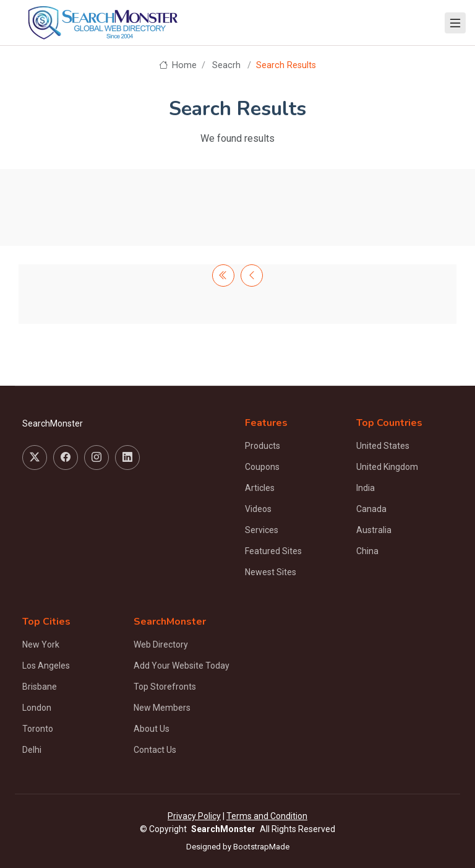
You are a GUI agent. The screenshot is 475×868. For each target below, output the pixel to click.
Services (262, 530)
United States (383, 446)
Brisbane (40, 687)
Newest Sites (271, 572)
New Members (162, 708)
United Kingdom (387, 467)
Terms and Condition (267, 816)
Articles (260, 488)
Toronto (38, 729)
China (367, 551)
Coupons (262, 467)
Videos (258, 509)
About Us (152, 729)
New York (41, 644)
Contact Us (155, 750)
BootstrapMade (261, 847)
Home (178, 65)
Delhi (32, 750)
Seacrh (226, 65)
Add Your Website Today (182, 666)
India (366, 488)
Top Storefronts (165, 687)
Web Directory (161, 644)
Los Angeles (46, 666)
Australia (374, 530)
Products (263, 446)
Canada (371, 509)
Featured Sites (273, 551)
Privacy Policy (194, 816)
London (37, 708)
